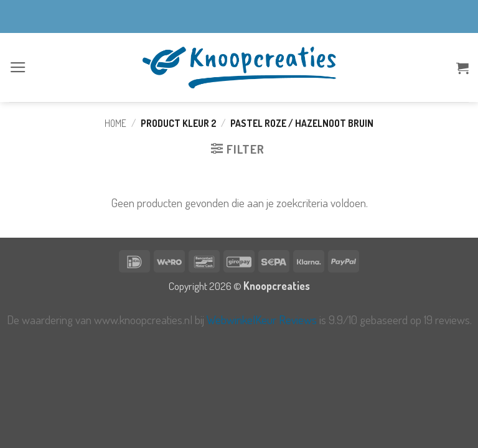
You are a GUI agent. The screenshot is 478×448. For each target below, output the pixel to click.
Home (115, 123)
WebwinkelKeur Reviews (262, 320)
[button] (18, 68)
